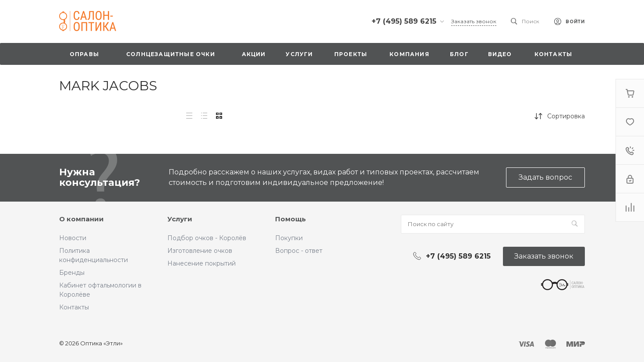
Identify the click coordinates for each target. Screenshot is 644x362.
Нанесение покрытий (202, 263)
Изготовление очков (200, 251)
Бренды (72, 273)
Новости (73, 238)
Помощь (290, 219)
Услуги (180, 219)
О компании (81, 219)
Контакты (74, 307)
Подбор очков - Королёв (207, 238)
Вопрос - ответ (299, 251)
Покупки (289, 238)
